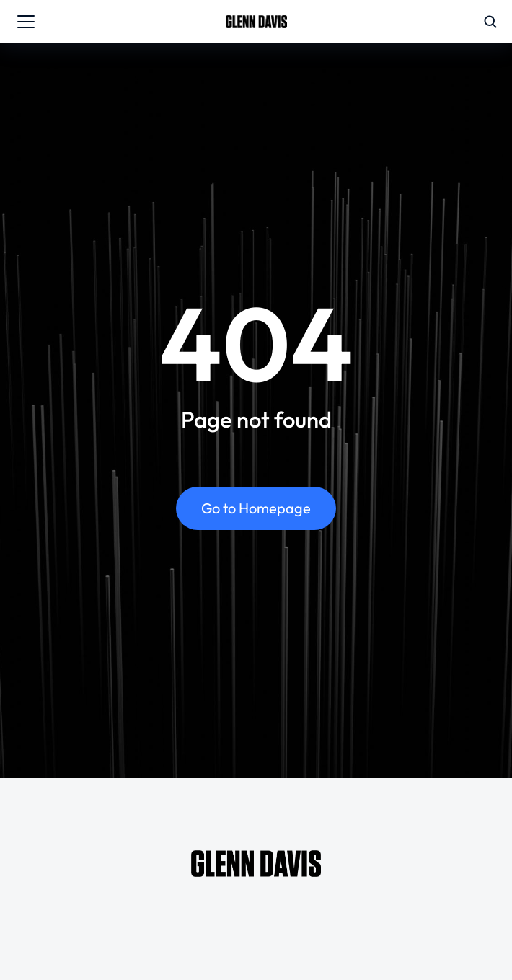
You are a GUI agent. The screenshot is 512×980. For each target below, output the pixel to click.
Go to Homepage (256, 508)
